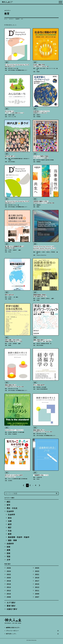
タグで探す (11, 604)
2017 (37, 582)
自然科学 (10, 545)
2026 (9, 569)
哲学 (9, 505)
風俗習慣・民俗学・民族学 (19, 538)
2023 (37, 572)
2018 (9, 582)
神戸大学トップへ (11, 636)
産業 (9, 551)
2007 (37, 598)
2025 (37, 569)
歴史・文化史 (12, 509)
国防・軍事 (12, 541)
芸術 (9, 554)
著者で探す (11, 608)
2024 (9, 572)
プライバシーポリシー (12, 632)
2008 (9, 598)
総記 (9, 502)
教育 (10, 535)
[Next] (40, 486)
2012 (9, 592)
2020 (9, 579)
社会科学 (17, 19)
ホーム (6, 19)
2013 (37, 589)
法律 (10, 522)
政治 (10, 518)
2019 (37, 579)
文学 (9, 561)
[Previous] (23, 486)
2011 (37, 592)
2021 (37, 576)
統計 (10, 528)
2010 (9, 595)
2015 (37, 585)
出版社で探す (12, 611)
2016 (9, 585)
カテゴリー (11, 19)
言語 (9, 558)
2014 (9, 589)
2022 (9, 576)
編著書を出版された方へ (13, 629)
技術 (9, 548)
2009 (37, 595)
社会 (10, 531)
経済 (10, 525)
